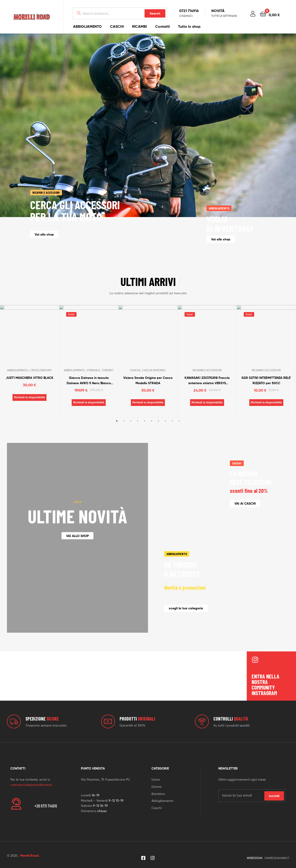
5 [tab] (145, 435)
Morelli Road (29, 849)
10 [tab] (179, 435)
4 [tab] (138, 435)
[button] (44, 234)
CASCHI (117, 26)
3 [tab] (131, 435)
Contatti (162, 26)
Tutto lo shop (189, 26)
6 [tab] (151, 435)
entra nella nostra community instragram (265, 678)
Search (155, 13)
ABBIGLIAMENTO (87, 26)
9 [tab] (172, 435)
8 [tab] (165, 435)
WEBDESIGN (254, 851)
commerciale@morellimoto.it (31, 778)
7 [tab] (158, 435)
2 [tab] (124, 435)
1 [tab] (117, 435)
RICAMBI (139, 26)
